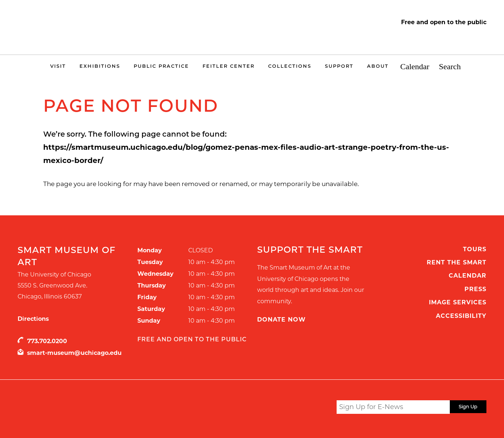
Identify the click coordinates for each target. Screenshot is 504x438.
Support (339, 66)
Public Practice (161, 66)
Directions (33, 319)
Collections (290, 66)
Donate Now (281, 320)
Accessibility (461, 316)
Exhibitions (100, 66)
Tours (475, 249)
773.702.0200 (47, 341)
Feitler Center (229, 66)
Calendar (415, 67)
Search (450, 67)
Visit (58, 66)
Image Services (458, 302)
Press (475, 289)
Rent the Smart (457, 262)
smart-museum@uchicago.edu (74, 353)
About (378, 66)
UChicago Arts (88, 408)
